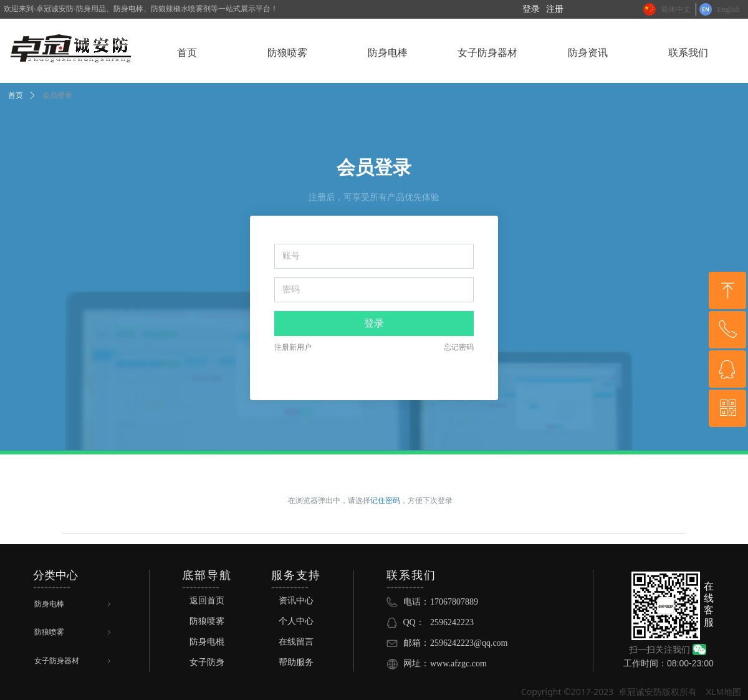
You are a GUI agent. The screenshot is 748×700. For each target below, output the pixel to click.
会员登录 (57, 95)
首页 (16, 95)
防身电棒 (74, 604)
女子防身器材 (74, 661)
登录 (374, 323)
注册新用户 (293, 347)
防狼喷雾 (74, 632)
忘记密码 (459, 347)
